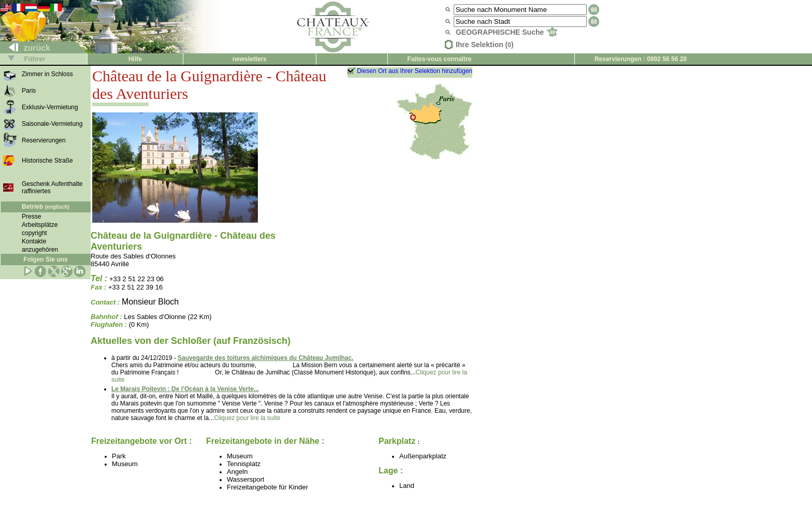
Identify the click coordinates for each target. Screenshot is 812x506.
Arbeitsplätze (40, 225)
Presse (31, 216)
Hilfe (135, 59)
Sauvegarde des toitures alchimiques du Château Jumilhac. (265, 358)
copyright (34, 233)
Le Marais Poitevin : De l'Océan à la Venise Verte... (185, 389)
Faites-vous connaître (439, 59)
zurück (25, 48)
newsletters (250, 59)
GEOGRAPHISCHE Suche (506, 32)
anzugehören (40, 250)
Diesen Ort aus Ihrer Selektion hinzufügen (415, 71)
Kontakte (34, 241)
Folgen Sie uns (45, 259)
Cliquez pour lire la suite (247, 418)
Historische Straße (47, 161)
